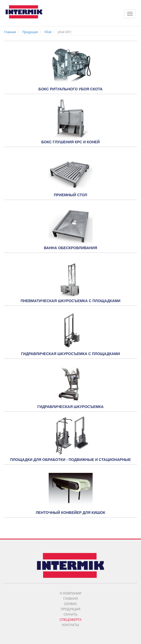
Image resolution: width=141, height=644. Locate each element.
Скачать (70, 614)
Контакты (70, 625)
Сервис (71, 604)
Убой (48, 32)
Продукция (30, 32)
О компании (70, 593)
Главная (10, 32)
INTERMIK (28, 13)
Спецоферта (70, 620)
